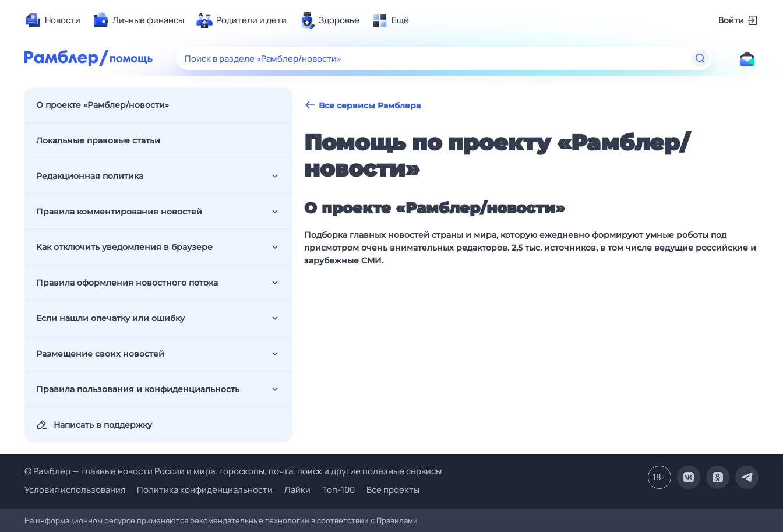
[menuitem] (52, 20)
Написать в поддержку (94, 425)
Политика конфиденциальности (205, 490)
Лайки (297, 490)
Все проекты (393, 490)
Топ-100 (338, 490)
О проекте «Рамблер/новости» (103, 105)
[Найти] (700, 58)
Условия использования (75, 490)
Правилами (397, 520)
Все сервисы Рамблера (362, 105)
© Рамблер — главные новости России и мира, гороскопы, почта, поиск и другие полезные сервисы (233, 471)
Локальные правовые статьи (98, 140)
